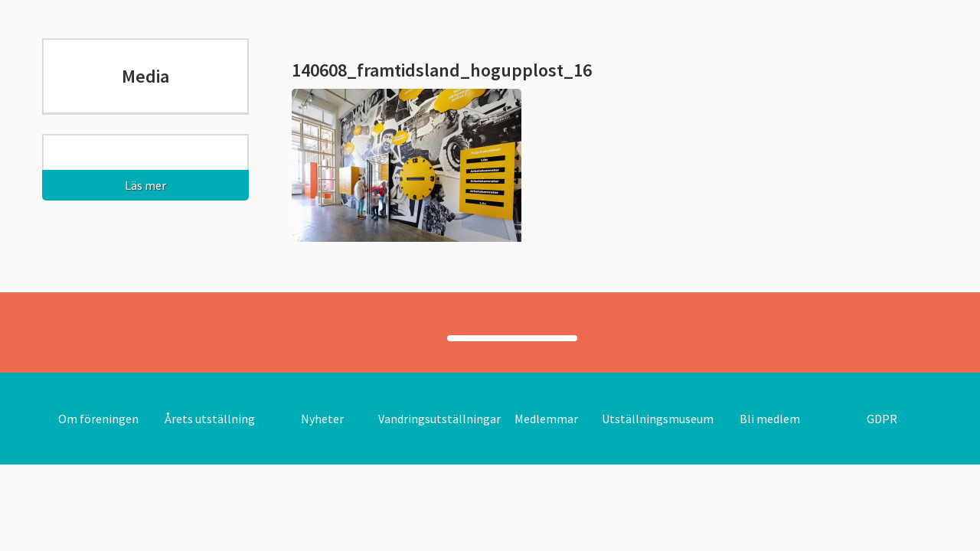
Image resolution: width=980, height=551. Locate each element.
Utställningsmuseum (658, 419)
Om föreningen (98, 419)
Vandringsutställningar (439, 419)
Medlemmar (546, 419)
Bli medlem (770, 419)
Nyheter (322, 419)
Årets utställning (210, 419)
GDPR (882, 419)
